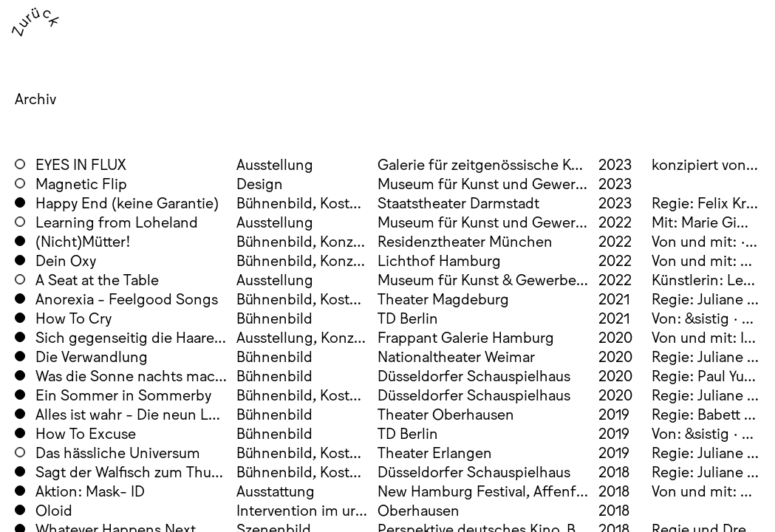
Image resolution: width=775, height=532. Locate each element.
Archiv (35, 98)
